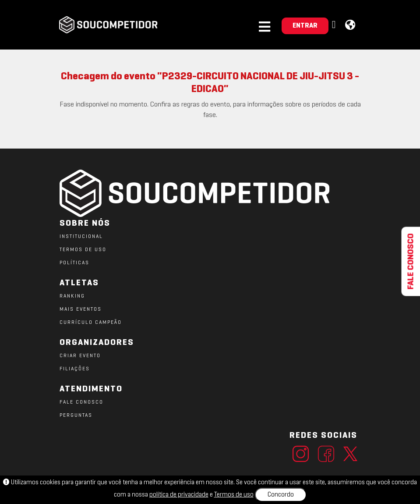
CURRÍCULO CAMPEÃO (91, 323)
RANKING (72, 296)
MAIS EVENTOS (81, 309)
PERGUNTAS (76, 415)
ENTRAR (305, 26)
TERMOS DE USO (83, 250)
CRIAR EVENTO (80, 356)
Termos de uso (234, 495)
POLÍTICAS (74, 263)
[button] (335, 25)
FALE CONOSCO (81, 402)
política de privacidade (179, 495)
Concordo (281, 495)
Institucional (81, 237)
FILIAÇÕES (75, 369)
